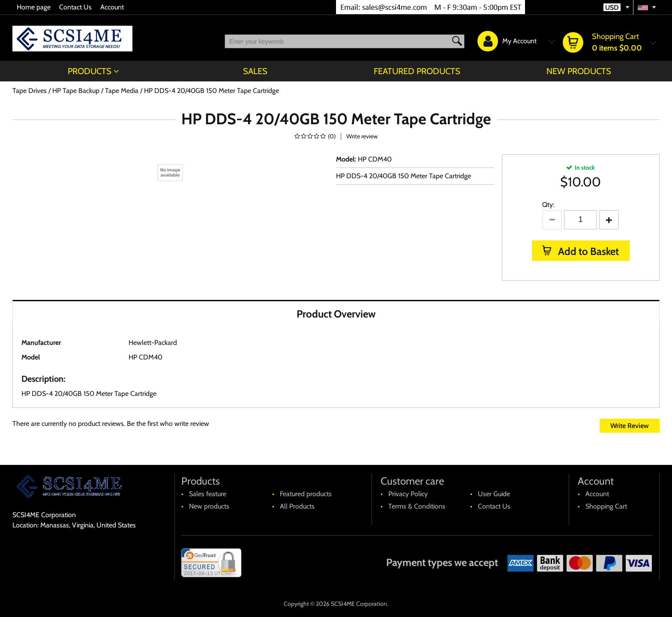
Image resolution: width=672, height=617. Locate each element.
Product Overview (336, 314)
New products (579, 71)
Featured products (417, 71)
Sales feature (208, 494)
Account (112, 7)
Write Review (630, 426)
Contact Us (75, 7)
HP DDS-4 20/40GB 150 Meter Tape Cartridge (403, 176)
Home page (34, 7)
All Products (297, 506)
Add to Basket (587, 251)
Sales (255, 71)
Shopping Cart (606, 506)
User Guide (494, 494)
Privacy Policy (408, 494)
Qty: (548, 205)
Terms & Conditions (417, 506)
